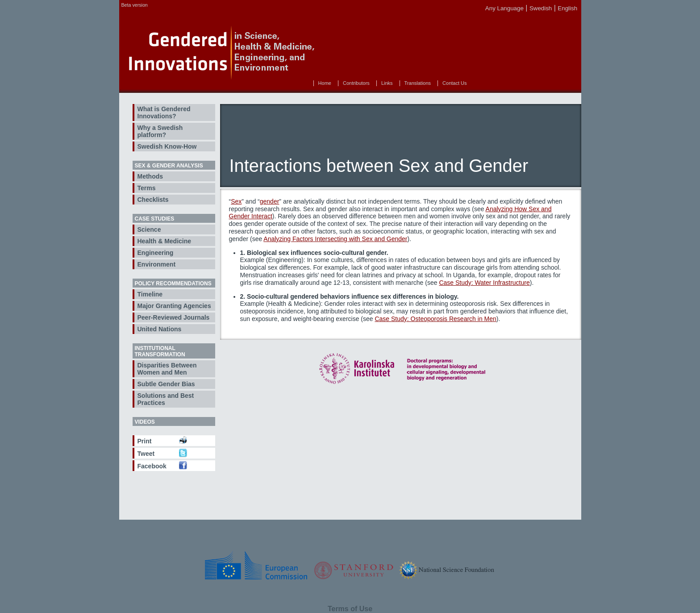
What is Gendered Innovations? (164, 113)
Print (145, 441)
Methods (150, 176)
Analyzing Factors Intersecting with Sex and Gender (335, 239)
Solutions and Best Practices (166, 399)
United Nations (160, 329)
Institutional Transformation (160, 351)
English (567, 8)
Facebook (152, 466)
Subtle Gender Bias (166, 384)
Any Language (504, 8)
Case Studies (155, 219)
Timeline (150, 294)
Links (387, 83)
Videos (145, 422)
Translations (418, 83)
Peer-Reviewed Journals (174, 317)
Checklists (153, 200)
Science (149, 229)
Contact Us (454, 83)
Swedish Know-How (167, 146)
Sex (236, 201)
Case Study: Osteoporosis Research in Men (435, 319)
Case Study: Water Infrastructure (484, 283)
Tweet (146, 454)
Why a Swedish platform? (160, 131)
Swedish (541, 8)
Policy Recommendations (173, 284)
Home (325, 83)
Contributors (356, 83)
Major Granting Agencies (174, 306)
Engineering (156, 253)
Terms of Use (350, 609)
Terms (147, 188)
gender (270, 201)
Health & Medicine (165, 241)
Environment (157, 264)
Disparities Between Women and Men (167, 369)
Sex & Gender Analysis (169, 166)
